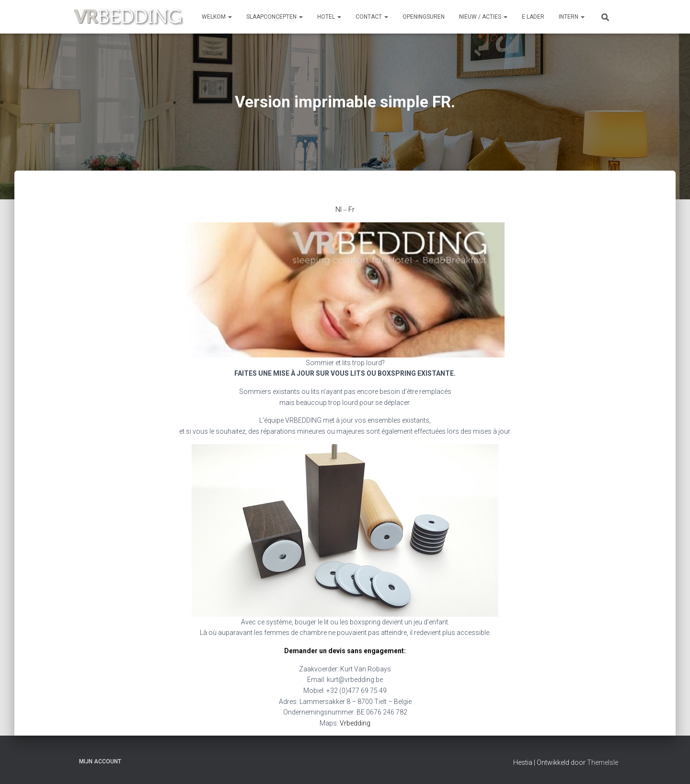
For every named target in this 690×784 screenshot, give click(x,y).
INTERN (572, 17)
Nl (339, 209)
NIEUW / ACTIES (483, 17)
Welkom (217, 17)
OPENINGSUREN (424, 17)
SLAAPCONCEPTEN (275, 17)
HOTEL (329, 17)
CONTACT (372, 17)
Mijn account (100, 761)
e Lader (533, 17)
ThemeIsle (603, 762)
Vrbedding (355, 723)
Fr (351, 209)
